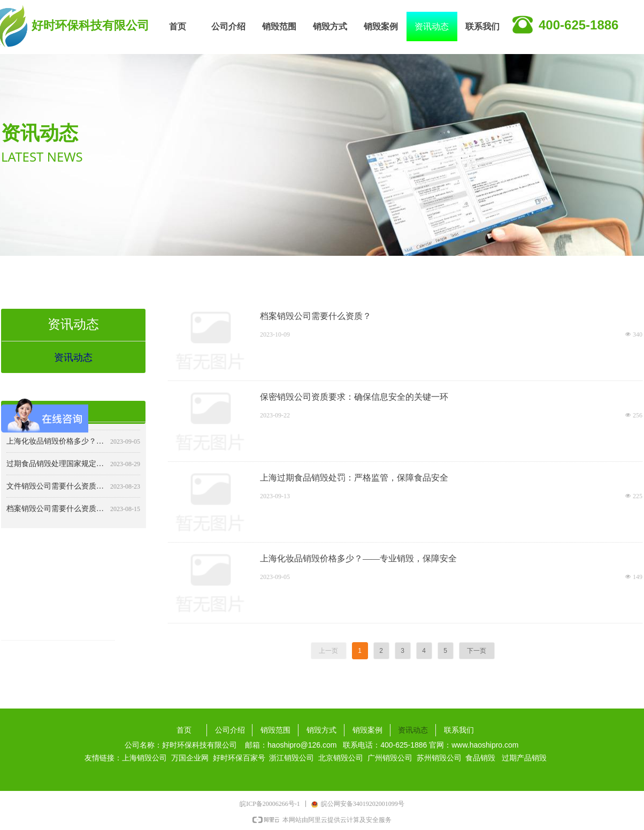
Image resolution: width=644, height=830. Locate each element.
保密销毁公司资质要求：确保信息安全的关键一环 (354, 397)
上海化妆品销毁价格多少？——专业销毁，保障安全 (358, 558)
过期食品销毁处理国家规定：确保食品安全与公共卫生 (56, 467)
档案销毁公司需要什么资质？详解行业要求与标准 (56, 512)
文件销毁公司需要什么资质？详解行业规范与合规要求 (56, 489)
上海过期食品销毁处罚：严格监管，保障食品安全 (354, 478)
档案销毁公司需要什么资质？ (316, 316)
